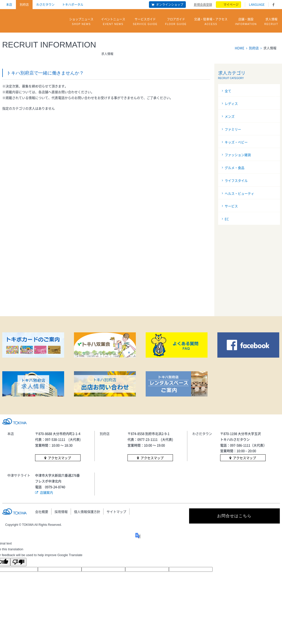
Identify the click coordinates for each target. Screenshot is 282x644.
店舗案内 (46, 492)
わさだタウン (45, 5)
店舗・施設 (246, 22)
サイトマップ (116, 512)
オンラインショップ (170, 5)
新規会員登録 (203, 4)
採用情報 (61, 512)
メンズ (230, 116)
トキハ (22, 20)
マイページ (231, 5)
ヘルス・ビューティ (239, 193)
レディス (231, 103)
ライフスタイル (236, 180)
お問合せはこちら (234, 516)
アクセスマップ (59, 458)
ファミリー (233, 129)
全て (228, 91)
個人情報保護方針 (87, 512)
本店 (9, 5)
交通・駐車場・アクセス (211, 22)
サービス (231, 206)
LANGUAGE (257, 5)
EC (227, 219)
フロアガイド (176, 22)
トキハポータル (73, 5)
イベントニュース (113, 22)
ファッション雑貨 (238, 155)
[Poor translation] (18, 562)
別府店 (24, 5)
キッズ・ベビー (236, 142)
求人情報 (271, 22)
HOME (240, 48)
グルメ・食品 (235, 168)
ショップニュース (81, 22)
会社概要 (42, 512)
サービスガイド (145, 22)
